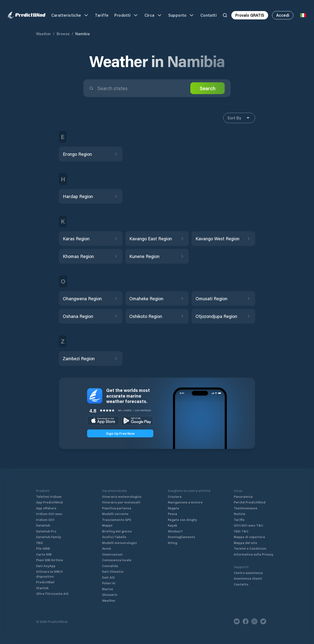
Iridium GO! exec (49, 514)
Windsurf (175, 531)
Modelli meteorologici (119, 543)
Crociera (175, 496)
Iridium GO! (45, 520)
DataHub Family (49, 537)
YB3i (39, 543)
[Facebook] (246, 621)
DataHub (43, 525)
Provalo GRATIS (250, 15)
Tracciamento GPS (117, 520)
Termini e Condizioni (250, 548)
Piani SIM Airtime (50, 560)
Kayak (172, 525)
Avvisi (107, 548)
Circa (153, 15)
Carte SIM (44, 554)
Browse (63, 34)
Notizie (240, 514)
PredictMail (45, 582)
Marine (108, 589)
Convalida (110, 566)
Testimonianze (246, 508)
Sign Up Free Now (120, 433)
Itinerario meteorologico (122, 496)
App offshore (46, 508)
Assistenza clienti (248, 578)
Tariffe (102, 15)
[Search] (225, 15)
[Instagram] (254, 621)
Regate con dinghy (182, 520)
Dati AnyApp (46, 566)
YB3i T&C (241, 531)
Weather (44, 34)
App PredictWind (49, 502)
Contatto (241, 584)
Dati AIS (108, 577)
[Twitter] (263, 621)
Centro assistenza (248, 573)
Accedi (283, 15)
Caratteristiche (70, 15)
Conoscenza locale (117, 560)
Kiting (172, 543)
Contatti (209, 15)
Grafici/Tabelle (114, 537)
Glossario (110, 594)
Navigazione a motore (185, 502)
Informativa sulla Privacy (254, 554)
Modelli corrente (115, 514)
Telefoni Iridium (49, 496)
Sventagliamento (181, 537)
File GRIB (43, 548)
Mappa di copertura (249, 537)
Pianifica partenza (117, 508)
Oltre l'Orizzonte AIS (52, 594)
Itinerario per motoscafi (121, 502)
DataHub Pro (46, 531)
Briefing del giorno (117, 531)
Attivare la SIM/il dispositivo (49, 574)
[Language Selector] (303, 15)
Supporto (181, 15)
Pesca (172, 514)
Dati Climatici (113, 571)
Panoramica (243, 496)
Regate (173, 508)
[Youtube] (237, 621)
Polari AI (109, 583)
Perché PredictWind (250, 502)
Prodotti (126, 15)
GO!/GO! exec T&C (249, 525)
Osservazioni (112, 554)
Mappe (107, 525)
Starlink (42, 588)
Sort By (239, 118)
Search (208, 88)
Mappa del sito (245, 543)
